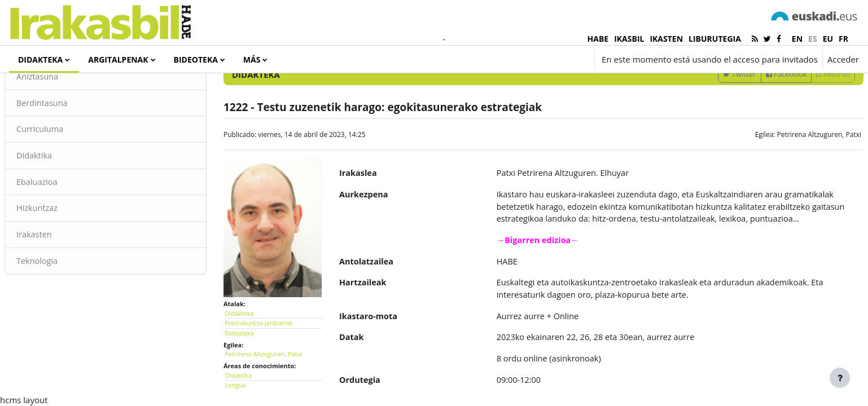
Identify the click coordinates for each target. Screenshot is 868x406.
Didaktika (62, 203)
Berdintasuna (70, 149)
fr (843, 39)
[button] (522, 59)
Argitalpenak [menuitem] (118, 59)
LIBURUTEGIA (715, 39)
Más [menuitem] (252, 59)
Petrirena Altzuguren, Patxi (792, 181)
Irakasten (62, 284)
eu (828, 39)
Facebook (759, 120)
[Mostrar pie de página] (840, 378)
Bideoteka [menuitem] (196, 59)
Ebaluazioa (65, 230)
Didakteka (253, 350)
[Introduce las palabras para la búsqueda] (739, 90)
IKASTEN (666, 39)
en (797, 39)
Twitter (712, 120)
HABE (598, 39)
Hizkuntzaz (65, 257)
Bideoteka (253, 370)
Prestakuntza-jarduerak (272, 360)
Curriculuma (68, 176)
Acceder (843, 59)
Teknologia (65, 310)
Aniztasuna (65, 123)
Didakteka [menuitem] (40, 59)
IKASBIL (629, 39)
